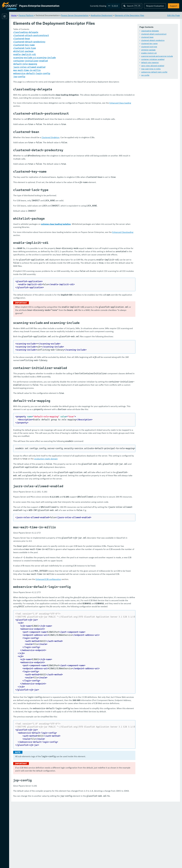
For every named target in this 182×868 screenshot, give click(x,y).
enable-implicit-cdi (149, 53)
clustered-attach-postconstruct (154, 34)
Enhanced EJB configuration (80, 625)
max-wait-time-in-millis (151, 69)
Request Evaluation (155, 6)
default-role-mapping (150, 63)
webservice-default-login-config (154, 72)
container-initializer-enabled (153, 59)
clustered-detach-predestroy (153, 40)
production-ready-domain (110, 489)
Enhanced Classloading (73, 247)
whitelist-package (148, 50)
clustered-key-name (149, 44)
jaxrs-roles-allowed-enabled (153, 66)
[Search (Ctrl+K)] (132, 6)
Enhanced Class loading (63, 112)
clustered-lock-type (149, 47)
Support (174, 6)
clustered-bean (147, 37)
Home (45, 15)
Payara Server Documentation (106, 15)
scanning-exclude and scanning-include (157, 56)
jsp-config (145, 75)
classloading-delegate (150, 31)
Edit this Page (174, 15)
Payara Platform (10, 25)
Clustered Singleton (82, 146)
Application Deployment (133, 15)
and (66, 61)
